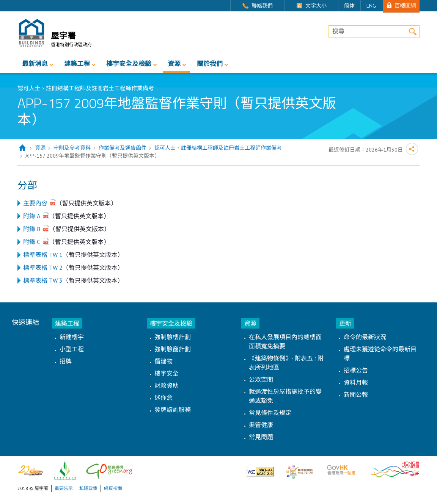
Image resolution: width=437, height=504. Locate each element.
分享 (412, 149)
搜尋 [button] (413, 32)
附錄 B (32, 229)
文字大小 (316, 6)
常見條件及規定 (270, 413)
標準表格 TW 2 (43, 268)
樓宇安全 (167, 373)
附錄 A (32, 216)
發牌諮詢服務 (173, 410)
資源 (174, 64)
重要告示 (64, 488)
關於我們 (210, 64)
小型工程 (72, 349)
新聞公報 (356, 394)
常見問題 (261, 437)
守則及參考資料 (72, 148)
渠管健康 (261, 425)
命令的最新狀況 (365, 337)
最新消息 (35, 64)
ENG (371, 6)
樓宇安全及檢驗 (129, 64)
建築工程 (77, 64)
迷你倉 (163, 398)
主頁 (22, 148)
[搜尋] (374, 32)
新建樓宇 (72, 337)
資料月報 (356, 382)
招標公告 (356, 370)
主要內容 (35, 203)
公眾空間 (261, 379)
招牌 (66, 361)
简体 (349, 6)
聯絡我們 (262, 6)
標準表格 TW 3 (43, 280)
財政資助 (167, 385)
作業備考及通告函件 (123, 148)
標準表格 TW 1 (43, 255)
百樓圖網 (405, 5)
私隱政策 (88, 488)
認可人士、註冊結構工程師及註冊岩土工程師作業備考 (218, 148)
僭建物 (163, 361)
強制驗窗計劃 (173, 349)
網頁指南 (113, 488)
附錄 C (32, 242)
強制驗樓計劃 (173, 337)
